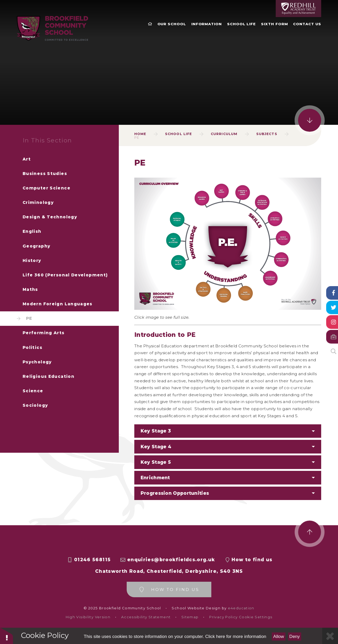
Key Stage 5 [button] (156, 462)
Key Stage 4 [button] (156, 447)
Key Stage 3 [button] (156, 431)
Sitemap (190, 617)
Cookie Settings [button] (256, 617)
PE (137, 138)
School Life (178, 134)
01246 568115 (92, 560)
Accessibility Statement (146, 617)
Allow (279, 637)
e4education (241, 608)
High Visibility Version (88, 617)
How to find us (252, 560)
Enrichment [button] (155, 478)
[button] (228, 493)
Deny (295, 637)
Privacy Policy (223, 617)
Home (140, 134)
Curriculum (224, 134)
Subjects (267, 134)
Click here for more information (236, 637)
